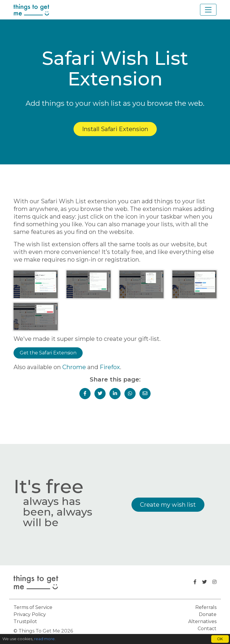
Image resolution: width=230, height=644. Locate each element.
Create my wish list (168, 505)
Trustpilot (25, 621)
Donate (208, 614)
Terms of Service (33, 607)
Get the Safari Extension (48, 353)
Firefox (110, 367)
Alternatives (202, 621)
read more (44, 639)
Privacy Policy (30, 614)
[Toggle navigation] (208, 10)
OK (220, 639)
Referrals (206, 607)
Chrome (74, 367)
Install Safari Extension (115, 129)
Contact (207, 629)
